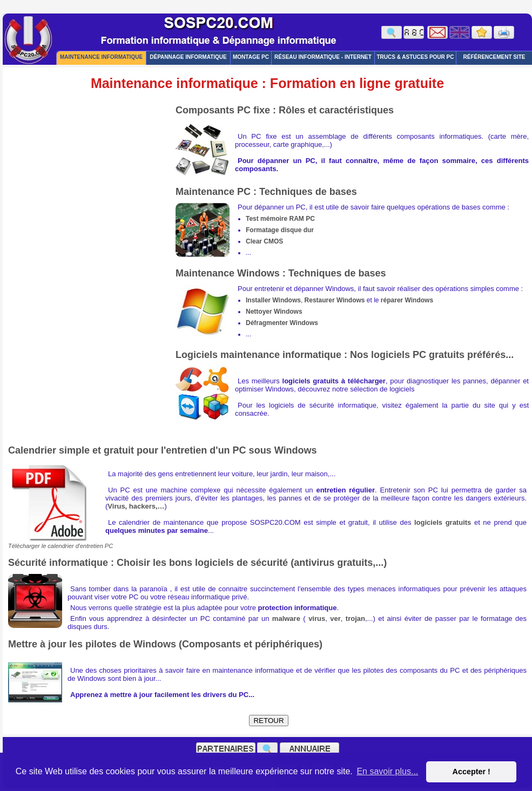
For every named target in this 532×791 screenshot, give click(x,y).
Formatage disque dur (280, 230)
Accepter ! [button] (471, 772)
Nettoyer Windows (274, 312)
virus (317, 618)
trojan (355, 618)
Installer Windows (273, 300)
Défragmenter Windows (282, 323)
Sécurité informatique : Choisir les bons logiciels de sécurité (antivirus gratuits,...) (197, 563)
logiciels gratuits (443, 522)
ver (335, 618)
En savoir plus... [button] (387, 771)
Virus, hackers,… (136, 506)
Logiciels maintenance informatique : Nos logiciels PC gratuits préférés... (345, 355)
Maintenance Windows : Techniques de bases (281, 273)
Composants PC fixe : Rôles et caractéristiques (285, 110)
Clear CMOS (264, 241)
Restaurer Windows (335, 300)
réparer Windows (407, 300)
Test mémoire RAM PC (280, 219)
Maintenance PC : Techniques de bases (266, 192)
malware (286, 618)
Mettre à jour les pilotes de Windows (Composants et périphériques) (165, 644)
